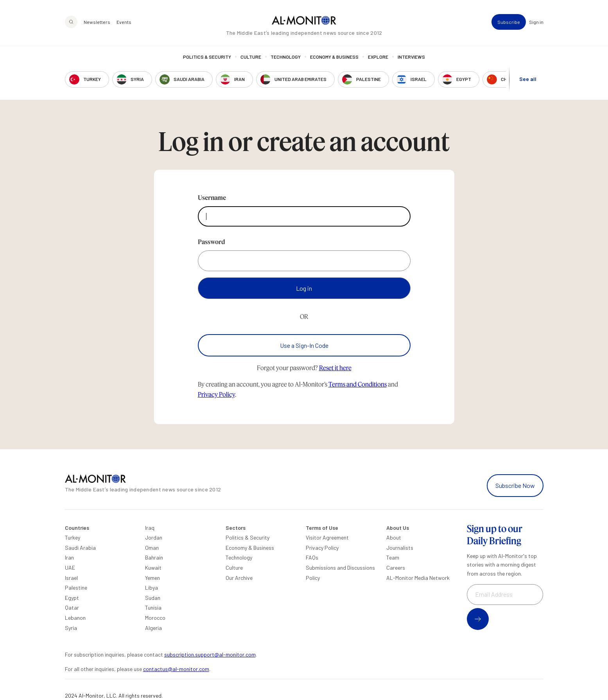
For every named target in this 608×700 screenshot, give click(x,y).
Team (393, 557)
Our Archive (239, 578)
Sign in (536, 22)
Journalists (400, 548)
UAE (70, 568)
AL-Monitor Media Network (418, 578)
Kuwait (153, 568)
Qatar (72, 607)
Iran (69, 557)
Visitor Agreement (327, 537)
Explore (378, 57)
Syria (71, 628)
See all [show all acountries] (528, 79)
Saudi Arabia (80, 548)
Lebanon (75, 618)
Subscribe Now (515, 485)
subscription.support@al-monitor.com (210, 654)
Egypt (72, 598)
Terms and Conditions (358, 384)
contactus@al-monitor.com (176, 669)
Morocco (155, 618)
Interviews (411, 57)
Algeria (153, 628)
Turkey (73, 537)
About (394, 537)
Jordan (154, 537)
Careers (396, 568)
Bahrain (154, 557)
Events (124, 22)
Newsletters (97, 22)
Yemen (152, 578)
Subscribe (509, 22)
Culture (251, 57)
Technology (286, 57)
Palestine (76, 588)
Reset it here (335, 368)
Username (212, 197)
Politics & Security (207, 57)
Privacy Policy (216, 394)
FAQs (312, 557)
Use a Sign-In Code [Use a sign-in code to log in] (304, 345)
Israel (71, 578)
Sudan (153, 598)
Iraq (150, 528)
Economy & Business (334, 57)
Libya (152, 588)
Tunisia (153, 607)
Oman (152, 548)
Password (212, 242)
